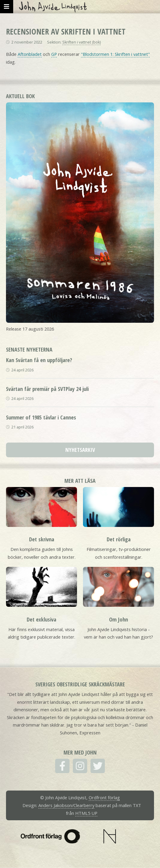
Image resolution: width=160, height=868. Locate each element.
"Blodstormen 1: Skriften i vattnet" (115, 54)
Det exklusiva (41, 619)
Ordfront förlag (104, 797)
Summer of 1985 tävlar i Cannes (41, 417)
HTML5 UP (86, 813)
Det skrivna (42, 539)
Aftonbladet (30, 54)
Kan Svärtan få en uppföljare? (39, 360)
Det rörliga (119, 539)
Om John (119, 619)
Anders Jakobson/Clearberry (66, 805)
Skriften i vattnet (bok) (81, 42)
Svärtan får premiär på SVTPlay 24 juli (47, 389)
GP (54, 54)
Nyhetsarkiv (80, 450)
